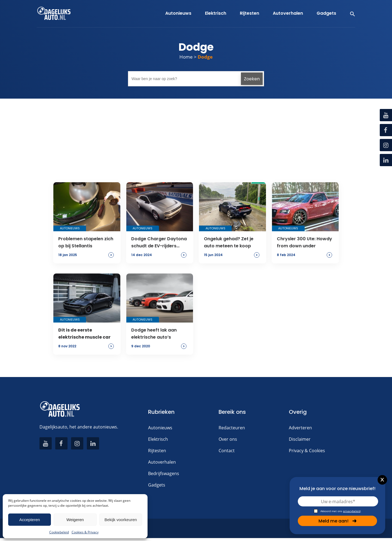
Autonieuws (160, 428)
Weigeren (75, 520)
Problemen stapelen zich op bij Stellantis (86, 242)
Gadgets (157, 485)
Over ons (228, 439)
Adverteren (300, 428)
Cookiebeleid (59, 532)
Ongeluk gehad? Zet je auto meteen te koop (229, 242)
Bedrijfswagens (164, 473)
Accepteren (30, 520)
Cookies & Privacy (85, 532)
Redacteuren (232, 428)
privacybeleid (352, 511)
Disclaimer (300, 439)
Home (186, 57)
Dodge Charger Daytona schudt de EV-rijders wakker (159, 243)
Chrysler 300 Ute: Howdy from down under (304, 242)
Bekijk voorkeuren (121, 520)
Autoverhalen (162, 462)
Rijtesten (157, 451)
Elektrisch (158, 439)
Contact (227, 451)
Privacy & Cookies (307, 451)
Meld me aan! (338, 521)
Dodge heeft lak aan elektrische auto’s (154, 334)
